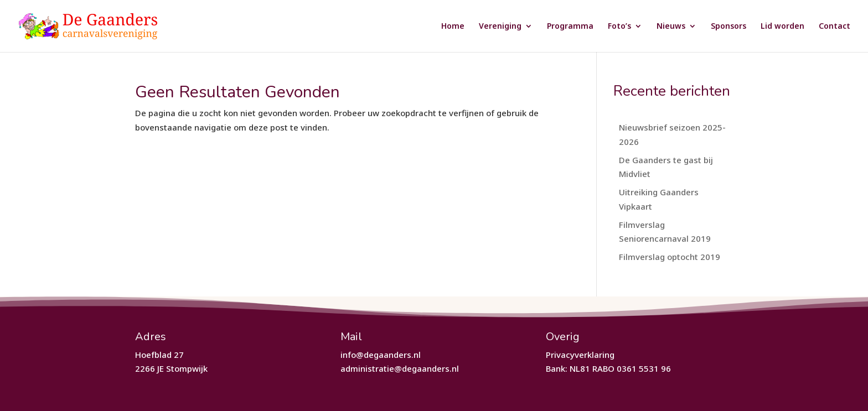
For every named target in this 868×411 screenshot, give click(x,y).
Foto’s (619, 27)
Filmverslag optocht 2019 (670, 257)
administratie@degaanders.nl (400, 368)
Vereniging (500, 27)
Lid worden (782, 27)
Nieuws (671, 27)
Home (453, 27)
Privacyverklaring (580, 355)
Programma (570, 27)
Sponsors (728, 27)
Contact (835, 27)
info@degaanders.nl (381, 355)
